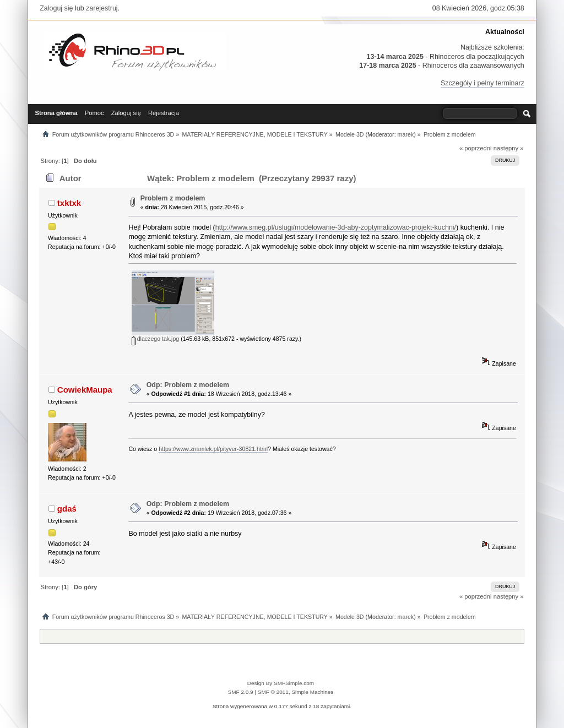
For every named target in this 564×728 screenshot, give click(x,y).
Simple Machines (312, 692)
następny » (509, 148)
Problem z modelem (173, 198)
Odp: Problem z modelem (188, 385)
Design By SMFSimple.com (281, 683)
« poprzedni (476, 148)
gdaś (67, 509)
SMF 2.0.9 (241, 692)
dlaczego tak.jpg (156, 339)
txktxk (69, 203)
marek (406, 134)
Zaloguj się (56, 8)
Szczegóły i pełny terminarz (482, 83)
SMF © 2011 (273, 692)
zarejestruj (102, 8)
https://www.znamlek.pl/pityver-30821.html (213, 449)
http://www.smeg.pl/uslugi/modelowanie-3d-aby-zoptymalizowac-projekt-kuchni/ (336, 227)
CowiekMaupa (85, 390)
